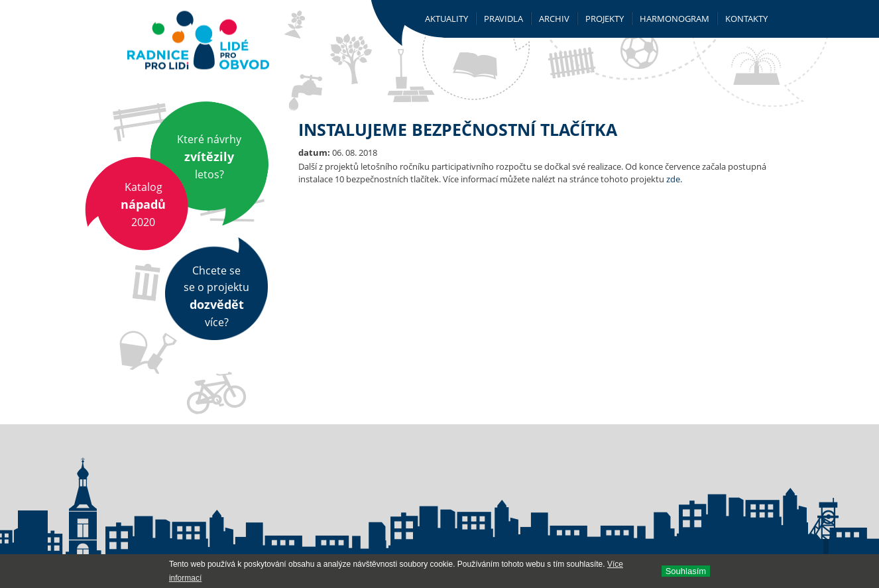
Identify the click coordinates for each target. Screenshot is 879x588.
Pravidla (503, 19)
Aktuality (446, 19)
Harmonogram (674, 19)
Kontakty (746, 19)
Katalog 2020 (143, 205)
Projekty (605, 19)
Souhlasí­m (686, 571)
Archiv (554, 19)
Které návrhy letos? (209, 157)
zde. (674, 179)
